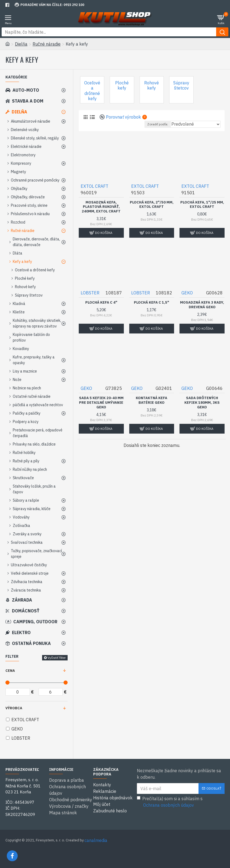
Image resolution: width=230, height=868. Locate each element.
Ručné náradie (47, 44)
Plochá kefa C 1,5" (152, 303)
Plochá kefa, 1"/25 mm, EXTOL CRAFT (202, 205)
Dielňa (21, 44)
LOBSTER (90, 293)
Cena (10, 671)
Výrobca (14, 708)
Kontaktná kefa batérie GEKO (152, 400)
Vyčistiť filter (57, 658)
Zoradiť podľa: (158, 124)
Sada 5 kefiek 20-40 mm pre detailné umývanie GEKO (101, 403)
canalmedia (96, 840)
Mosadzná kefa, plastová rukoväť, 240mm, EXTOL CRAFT (101, 207)
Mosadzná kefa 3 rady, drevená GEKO (202, 305)
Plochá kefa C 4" (101, 303)
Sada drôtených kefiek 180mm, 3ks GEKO (202, 403)
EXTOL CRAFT (94, 186)
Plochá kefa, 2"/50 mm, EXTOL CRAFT (152, 205)
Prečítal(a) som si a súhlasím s (170, 802)
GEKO (187, 293)
